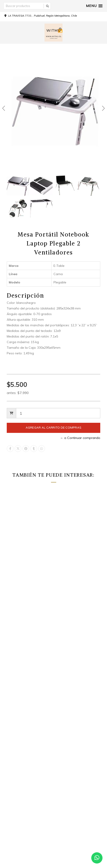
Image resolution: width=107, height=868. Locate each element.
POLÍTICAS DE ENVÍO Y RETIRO (23, 693)
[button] (94, 6)
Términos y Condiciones (19, 676)
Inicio (7, 710)
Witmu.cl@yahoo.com (23, 795)
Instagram (16, 810)
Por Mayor (10, 751)
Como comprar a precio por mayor (26, 704)
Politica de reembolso (18, 682)
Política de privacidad (18, 687)
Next (103, 108)
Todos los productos (17, 740)
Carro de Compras (16, 734)
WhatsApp (16, 818)
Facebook (15, 803)
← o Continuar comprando (80, 438)
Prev (4, 108)
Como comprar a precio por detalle (27, 699)
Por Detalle (11, 746)
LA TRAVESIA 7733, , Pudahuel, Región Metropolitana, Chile (42, 16)
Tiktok (13, 826)
